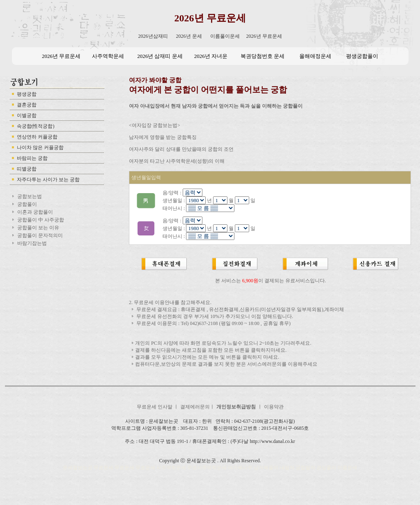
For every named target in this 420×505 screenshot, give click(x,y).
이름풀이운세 (225, 36)
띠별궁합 (27, 169)
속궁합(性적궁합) (36, 126)
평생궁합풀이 (362, 56)
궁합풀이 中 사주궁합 (41, 220)
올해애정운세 (315, 56)
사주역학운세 (108, 56)
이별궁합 (27, 115)
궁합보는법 (30, 196)
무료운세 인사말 (155, 407)
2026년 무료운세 (210, 18)
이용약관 (274, 407)
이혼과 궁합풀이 (35, 212)
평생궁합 (27, 94)
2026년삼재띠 (153, 36)
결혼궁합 (27, 105)
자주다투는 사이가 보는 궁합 (48, 180)
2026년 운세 (189, 36)
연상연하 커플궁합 (37, 137)
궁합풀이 (27, 204)
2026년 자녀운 (211, 56)
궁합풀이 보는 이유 (38, 228)
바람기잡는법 (32, 243)
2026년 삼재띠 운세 (160, 56)
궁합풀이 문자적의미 (40, 235)
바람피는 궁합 (32, 158)
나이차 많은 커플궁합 (40, 148)
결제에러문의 (195, 407)
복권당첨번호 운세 (263, 56)
